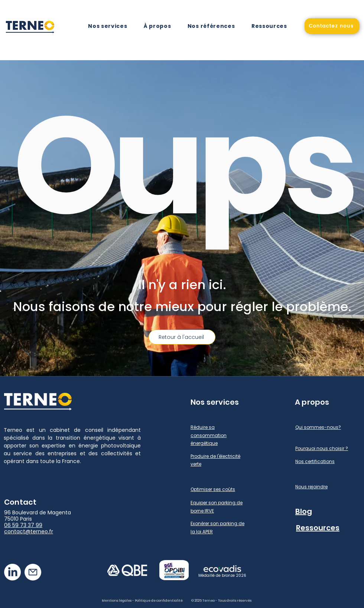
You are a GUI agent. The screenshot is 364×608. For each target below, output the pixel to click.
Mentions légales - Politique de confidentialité (142, 601)
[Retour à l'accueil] (182, 337)
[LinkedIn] (12, 572)
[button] (108, 26)
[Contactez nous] (332, 26)
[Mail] (33, 572)
